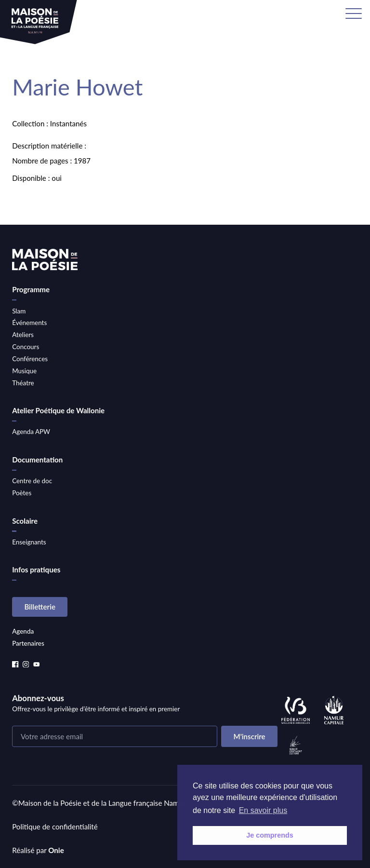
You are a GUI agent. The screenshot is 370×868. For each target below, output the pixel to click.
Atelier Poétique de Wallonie (58, 410)
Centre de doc (32, 481)
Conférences (30, 359)
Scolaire (25, 521)
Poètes (22, 493)
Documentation (37, 460)
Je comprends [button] (270, 835)
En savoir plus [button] (263, 810)
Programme (31, 289)
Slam (19, 311)
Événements (29, 323)
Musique (24, 371)
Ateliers (23, 335)
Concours (26, 347)
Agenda (23, 631)
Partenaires (28, 643)
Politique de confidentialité (55, 827)
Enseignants (29, 542)
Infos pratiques (36, 570)
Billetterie (40, 607)
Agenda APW (31, 432)
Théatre (23, 383)
